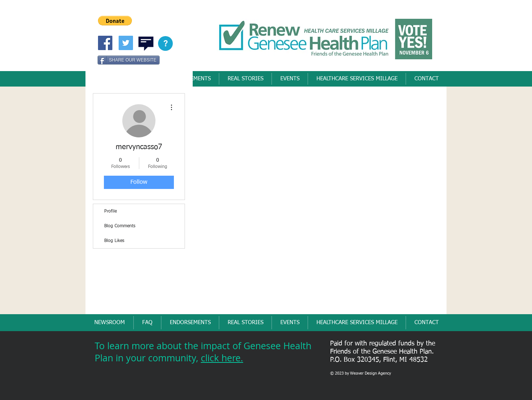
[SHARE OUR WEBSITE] (129, 60)
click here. (222, 358)
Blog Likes (114, 241)
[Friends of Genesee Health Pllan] (105, 43)
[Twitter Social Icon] (126, 43)
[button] (115, 21)
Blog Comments (120, 226)
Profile (111, 211)
